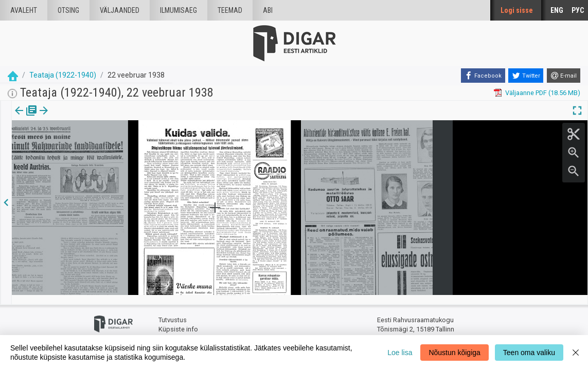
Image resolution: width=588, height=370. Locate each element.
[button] (70, 118)
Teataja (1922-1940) (63, 75)
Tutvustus (173, 311)
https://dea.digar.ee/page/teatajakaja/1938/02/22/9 (89, 146)
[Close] (576, 353)
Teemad (230, 10)
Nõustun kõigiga (454, 353)
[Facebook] (483, 76)
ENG (557, 10)
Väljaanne (26, 118)
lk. (63, 118)
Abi (268, 10)
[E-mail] (564, 76)
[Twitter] (526, 76)
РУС (578, 10)
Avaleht (24, 10)
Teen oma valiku (529, 353)
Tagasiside (175, 329)
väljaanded (120, 10)
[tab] (26, 118)
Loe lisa (400, 353)
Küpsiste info (178, 320)
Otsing (68, 10)
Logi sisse (517, 10)
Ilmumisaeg (179, 10)
